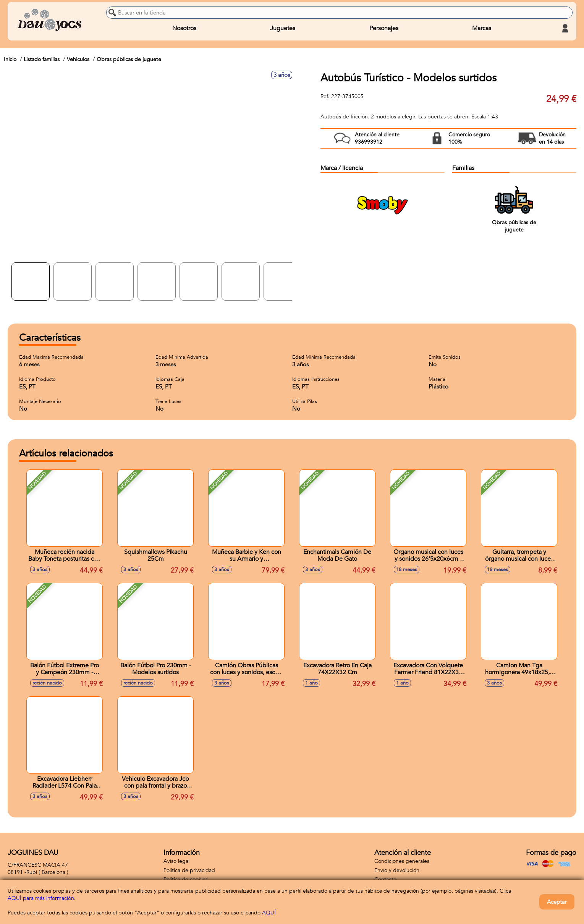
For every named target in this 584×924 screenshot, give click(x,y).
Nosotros (184, 28)
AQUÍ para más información (41, 898)
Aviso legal (176, 861)
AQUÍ (269, 913)
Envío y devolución (397, 870)
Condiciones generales (402, 861)
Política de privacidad (189, 870)
